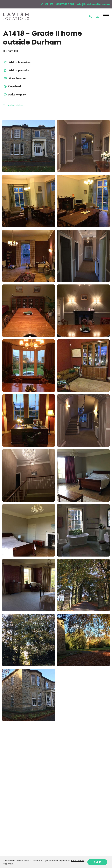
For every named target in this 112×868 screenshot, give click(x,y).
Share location (15, 79)
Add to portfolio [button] (16, 70)
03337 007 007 (65, 4)
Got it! (97, 862)
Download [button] (12, 87)
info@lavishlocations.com (93, 4)
